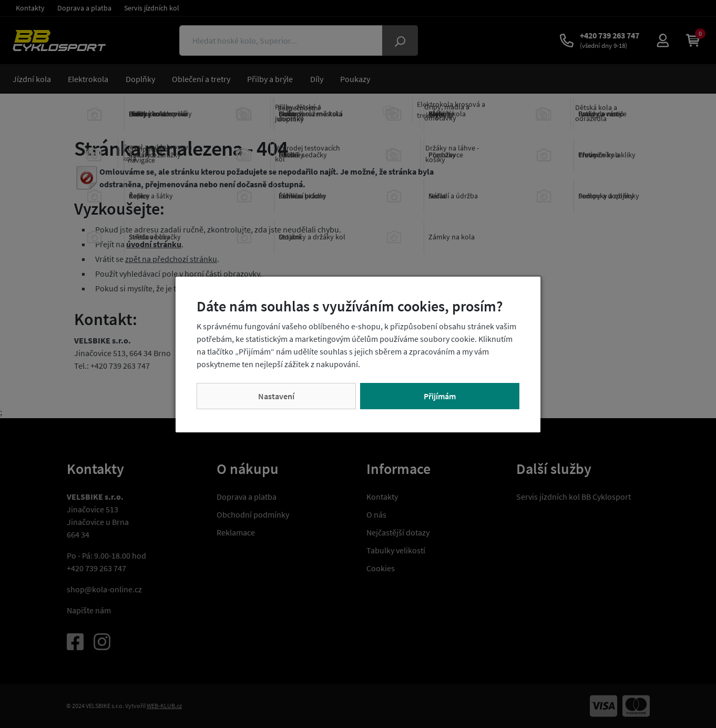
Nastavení (276, 396)
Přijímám (440, 396)
